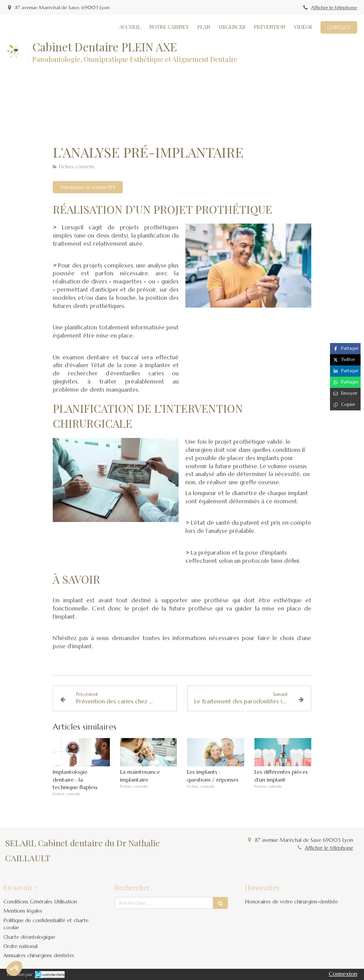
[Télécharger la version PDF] (88, 187)
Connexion (343, 974)
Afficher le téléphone (334, 7)
